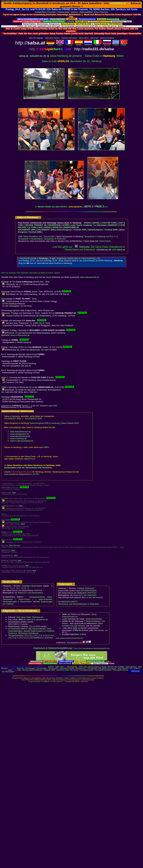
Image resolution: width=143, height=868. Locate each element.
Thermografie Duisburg (120, 670)
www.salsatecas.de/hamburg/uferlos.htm (15, 1)
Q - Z (27, 588)
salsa (62, 667)
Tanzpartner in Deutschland (30, 239)
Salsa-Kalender (72, 667)
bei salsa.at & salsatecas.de (33, 619)
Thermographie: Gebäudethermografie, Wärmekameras (67, 668)
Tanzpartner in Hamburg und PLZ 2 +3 (101, 236)
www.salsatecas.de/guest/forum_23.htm (22, 474)
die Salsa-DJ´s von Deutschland (29, 593)
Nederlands (88, 44)
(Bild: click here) (15, 546)
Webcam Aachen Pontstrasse (32, 670)
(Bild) (47, 282)
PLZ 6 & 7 (14, 638)
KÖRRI (66, 225)
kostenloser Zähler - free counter (68, 670)
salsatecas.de (38, 56)
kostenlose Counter (45, 12)
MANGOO (113, 225)
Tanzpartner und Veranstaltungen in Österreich (78, 604)
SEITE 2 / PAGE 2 (94, 206)
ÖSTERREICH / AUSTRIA (41, 638)
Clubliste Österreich (85, 588)
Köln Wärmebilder (8, 672)
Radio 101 (20, 668)
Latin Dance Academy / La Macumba (89, 225)
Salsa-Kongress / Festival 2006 (71, 230)
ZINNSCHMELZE (71, 227)
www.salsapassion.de (20, 434)
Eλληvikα (116, 44)
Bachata (51, 667)
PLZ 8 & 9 (24, 638)
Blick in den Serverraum (92, 597)
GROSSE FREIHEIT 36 (35, 225)
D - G (9, 588)
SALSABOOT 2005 (46, 230)
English (60, 44)
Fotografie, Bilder (49, 670)
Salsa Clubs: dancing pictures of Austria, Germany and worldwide (102, 667)
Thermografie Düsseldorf (103, 670)
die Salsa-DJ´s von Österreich (83, 595)
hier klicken (99, 630)
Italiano (98, 44)
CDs (31, 626)
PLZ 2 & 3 (39, 635)
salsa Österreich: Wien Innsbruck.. (129, 668)
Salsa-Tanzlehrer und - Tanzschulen (39, 236)
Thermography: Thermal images (36, 668)
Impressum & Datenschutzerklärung (53, 648)
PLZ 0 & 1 (29, 635)
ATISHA (87, 223)
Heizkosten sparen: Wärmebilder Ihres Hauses (83, 12)
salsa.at (23, 56)
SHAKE (47, 227)
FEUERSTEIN (54, 225)
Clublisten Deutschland (32, 586)
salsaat (121, 250)
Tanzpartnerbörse (16, 635)
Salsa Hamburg (131, 667)
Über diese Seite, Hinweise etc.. (30, 617)
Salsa (57, 667)
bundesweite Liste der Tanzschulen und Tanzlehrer (28, 468)
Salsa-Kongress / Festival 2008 (103, 230)
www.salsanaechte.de (90, 277)
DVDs (38, 626)
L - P (21, 588)
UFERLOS (57, 227)
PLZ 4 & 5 (50, 635)
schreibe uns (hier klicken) (73, 626)
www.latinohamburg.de (20, 436)
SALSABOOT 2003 (27, 230)
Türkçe (124, 44)
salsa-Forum (30, 459)
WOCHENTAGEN (89, 591)
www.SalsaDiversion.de (21, 432)
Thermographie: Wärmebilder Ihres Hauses (102, 668)
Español (79, 44)
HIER (46, 447)
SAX (40, 227)
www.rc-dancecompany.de (22, 441)
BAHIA (96, 223)
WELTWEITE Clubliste (18, 624)
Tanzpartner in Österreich (55, 239)
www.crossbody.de (18, 438)
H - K (16, 588)
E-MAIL (83, 634)
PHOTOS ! (39, 590)
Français (69, 44)
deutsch (50, 44)
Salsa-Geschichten (94, 619)
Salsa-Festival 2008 (70, 423)
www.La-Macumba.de (20, 335)
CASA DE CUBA (109, 223)
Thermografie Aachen (86, 670)
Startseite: (82, 247)
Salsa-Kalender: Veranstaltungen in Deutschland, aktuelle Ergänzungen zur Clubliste (28, 602)
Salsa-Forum (105, 241)
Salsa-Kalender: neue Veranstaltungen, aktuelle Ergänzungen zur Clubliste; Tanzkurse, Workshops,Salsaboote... (31, 631)
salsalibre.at (118, 3)
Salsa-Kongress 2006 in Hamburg (45, 423)
